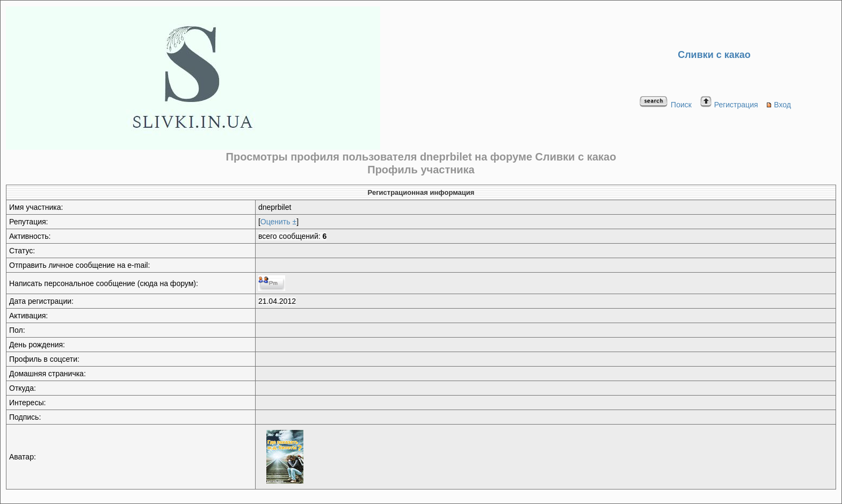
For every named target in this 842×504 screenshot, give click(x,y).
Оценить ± (278, 222)
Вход (778, 105)
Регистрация (729, 105)
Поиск (665, 105)
